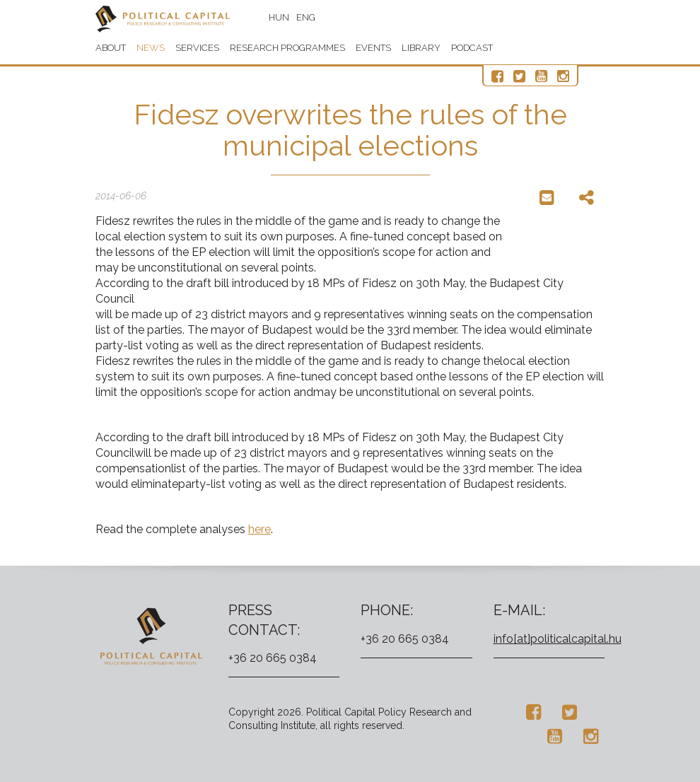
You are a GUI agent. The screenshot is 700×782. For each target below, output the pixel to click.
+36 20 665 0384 (273, 658)
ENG (306, 17)
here (259, 529)
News (151, 48)
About (111, 48)
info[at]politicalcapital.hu (558, 639)
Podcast (472, 48)
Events (373, 48)
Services (197, 48)
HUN (279, 17)
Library (421, 48)
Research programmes (287, 48)
